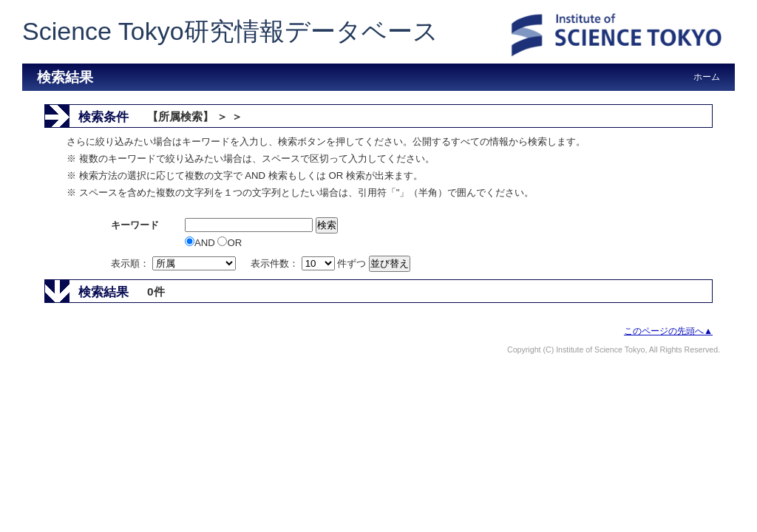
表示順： (174, 263)
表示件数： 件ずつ (310, 263)
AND (201, 243)
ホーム (707, 77)
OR (230, 243)
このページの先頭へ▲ (668, 331)
